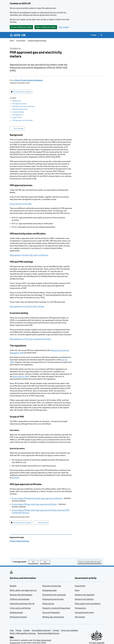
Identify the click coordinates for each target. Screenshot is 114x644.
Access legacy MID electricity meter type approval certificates (37, 498)
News (77, 590)
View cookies (64, 27)
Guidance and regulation (85, 595)
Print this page (18, 128)
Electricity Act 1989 (21, 376)
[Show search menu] (101, 35)
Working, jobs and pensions (53, 617)
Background (16, 101)
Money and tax (48, 604)
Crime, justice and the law (20, 608)
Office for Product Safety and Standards (28, 80)
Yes (35, 562)
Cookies (27, 630)
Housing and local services (53, 599)
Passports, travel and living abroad (56, 608)
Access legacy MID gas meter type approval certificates (34, 504)
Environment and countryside (54, 595)
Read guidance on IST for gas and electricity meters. (31, 339)
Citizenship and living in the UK (22, 604)
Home (12, 41)
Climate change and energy (37, 41)
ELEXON (16, 478)
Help (12, 630)
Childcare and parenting (20, 599)
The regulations (17, 115)
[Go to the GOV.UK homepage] (18, 35)
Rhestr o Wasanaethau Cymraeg (23, 633)
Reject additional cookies (46, 27)
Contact (56, 630)
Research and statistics (84, 599)
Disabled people (16, 612)
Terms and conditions (70, 630)
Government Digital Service (48, 633)
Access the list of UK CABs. (21, 204)
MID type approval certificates (22, 120)
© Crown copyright (97, 643)
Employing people (49, 590)
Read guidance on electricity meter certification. (29, 255)
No (47, 562)
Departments (80, 586)
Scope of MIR (17, 118)
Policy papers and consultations (88, 604)
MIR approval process (20, 104)
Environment (21, 41)
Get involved (80, 617)
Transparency (80, 608)
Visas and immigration (51, 612)
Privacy (19, 630)
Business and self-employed (21, 595)
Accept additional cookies (21, 27)
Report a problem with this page (90, 562)
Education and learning (52, 586)
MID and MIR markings (20, 109)
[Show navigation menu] (93, 35)
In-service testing (18, 112)
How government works (84, 612)
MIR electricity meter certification (24, 106)
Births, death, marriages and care (23, 590)
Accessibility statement (41, 630)
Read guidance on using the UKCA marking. (27, 306)
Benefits (13, 586)
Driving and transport (18, 617)
